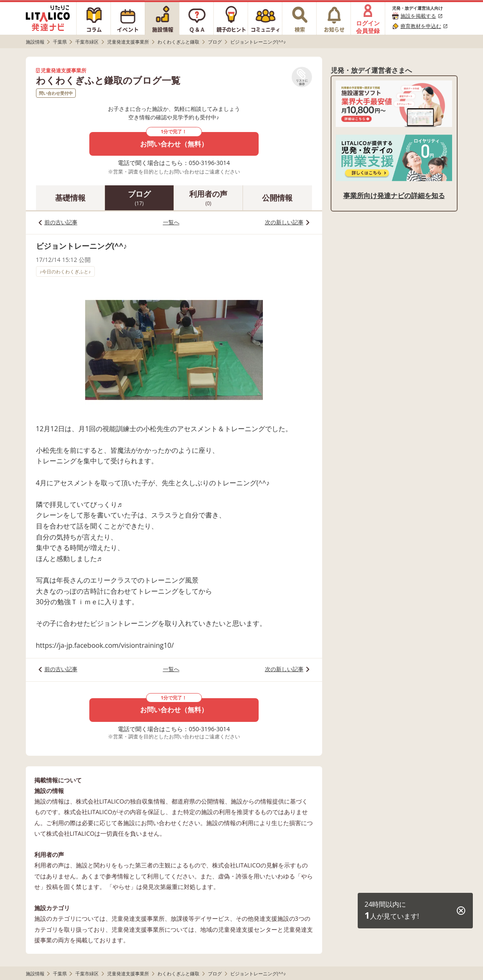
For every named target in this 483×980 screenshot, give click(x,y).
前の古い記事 (61, 222)
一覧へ (171, 222)
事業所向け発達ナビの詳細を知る (394, 195)
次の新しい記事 (284, 222)
